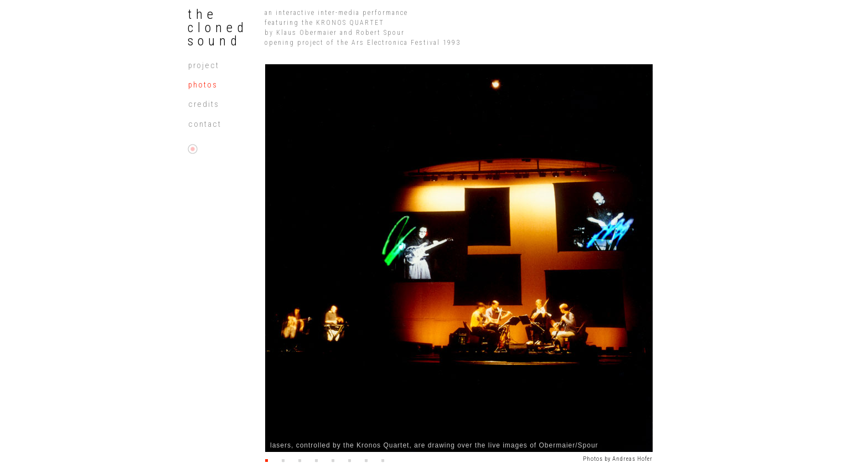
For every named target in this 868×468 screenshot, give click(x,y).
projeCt (204, 65)
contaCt (205, 124)
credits (204, 104)
